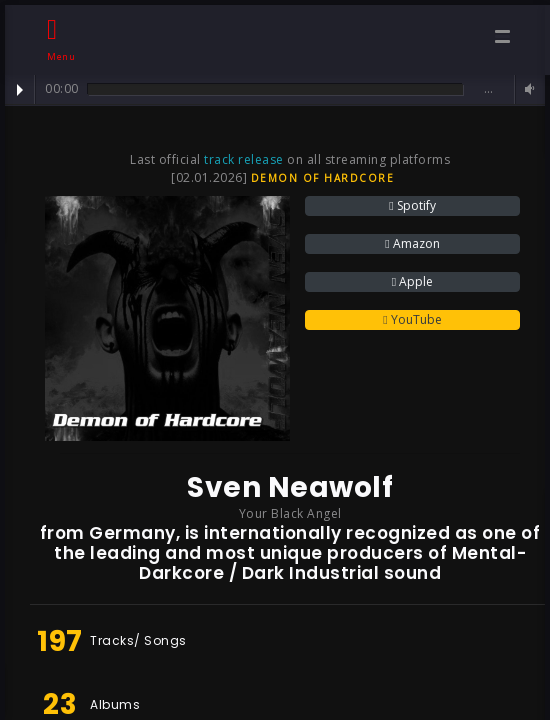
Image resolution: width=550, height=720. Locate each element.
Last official (167, 159)
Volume (527, 89)
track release (244, 159)
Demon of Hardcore (323, 178)
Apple (412, 281)
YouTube (412, 319)
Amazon (412, 243)
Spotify (412, 205)
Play (20, 90)
